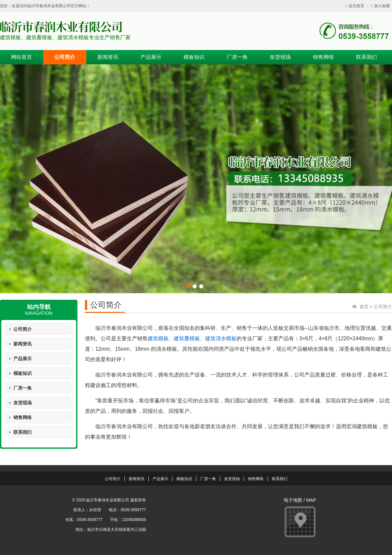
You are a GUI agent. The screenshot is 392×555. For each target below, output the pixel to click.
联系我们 (23, 432)
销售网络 (23, 417)
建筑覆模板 (187, 338)
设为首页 (355, 6)
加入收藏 (380, 6)
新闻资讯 (23, 344)
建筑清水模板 (221, 338)
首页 (364, 307)
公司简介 (23, 329)
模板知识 (23, 373)
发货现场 (23, 403)
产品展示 (23, 359)
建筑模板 (158, 338)
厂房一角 (23, 388)
